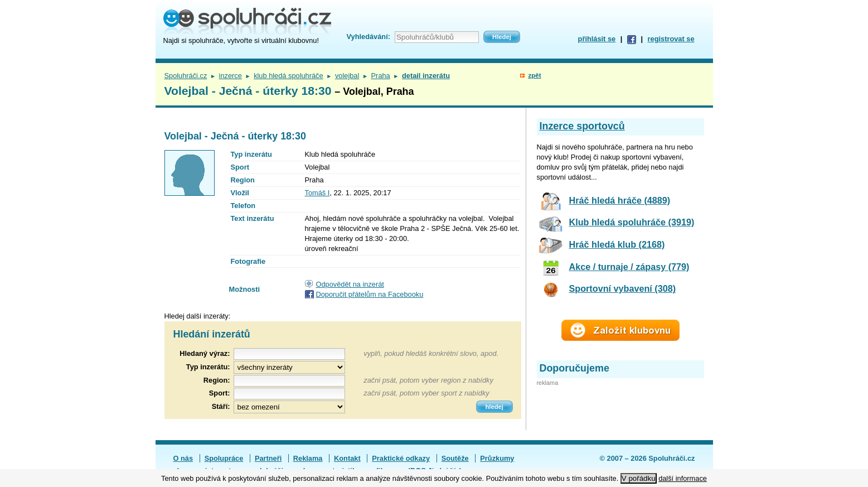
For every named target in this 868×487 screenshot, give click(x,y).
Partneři (268, 458)
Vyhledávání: (368, 37)
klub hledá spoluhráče (288, 76)
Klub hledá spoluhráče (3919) (632, 222)
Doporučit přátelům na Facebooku (370, 294)
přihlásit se (597, 39)
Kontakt (347, 458)
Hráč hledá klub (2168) (617, 244)
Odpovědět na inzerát (350, 284)
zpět (534, 75)
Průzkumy (497, 458)
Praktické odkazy (401, 458)
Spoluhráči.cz (186, 76)
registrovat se (671, 39)
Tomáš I (317, 193)
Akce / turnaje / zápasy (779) (629, 267)
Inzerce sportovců (582, 126)
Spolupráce (224, 458)
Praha (381, 76)
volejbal (347, 76)
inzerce (231, 76)
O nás (183, 458)
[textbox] (289, 381)
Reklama (308, 458)
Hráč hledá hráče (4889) (620, 200)
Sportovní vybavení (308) (623, 288)
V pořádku (639, 478)
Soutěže (455, 458)
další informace (683, 478)
